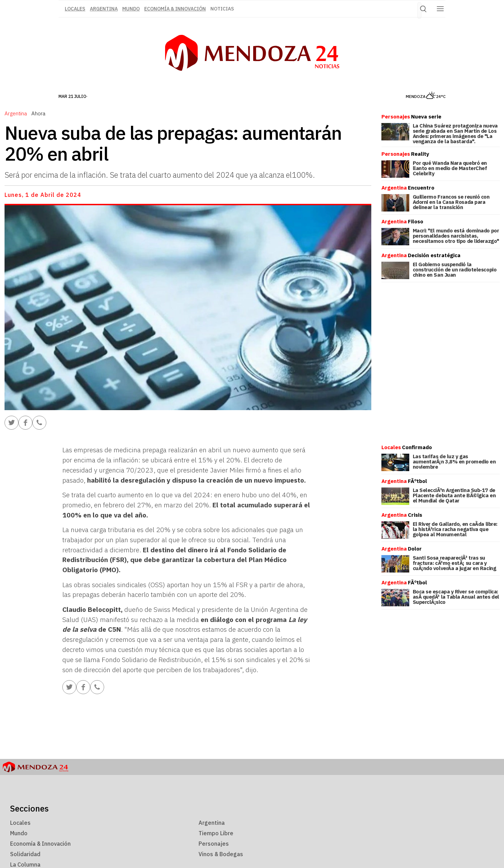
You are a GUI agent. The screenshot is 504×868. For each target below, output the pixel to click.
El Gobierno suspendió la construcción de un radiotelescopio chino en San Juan (455, 270)
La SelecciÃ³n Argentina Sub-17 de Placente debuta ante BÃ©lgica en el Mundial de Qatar (454, 495)
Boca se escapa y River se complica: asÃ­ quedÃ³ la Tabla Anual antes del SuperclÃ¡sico (456, 597)
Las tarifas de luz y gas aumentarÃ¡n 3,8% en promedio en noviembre (454, 462)
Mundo (131, 9)
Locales (20, 823)
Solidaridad (25, 854)
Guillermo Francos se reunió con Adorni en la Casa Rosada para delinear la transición (451, 202)
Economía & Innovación (175, 9)
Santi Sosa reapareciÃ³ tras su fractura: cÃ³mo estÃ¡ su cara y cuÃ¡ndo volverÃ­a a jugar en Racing (455, 563)
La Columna (25, 865)
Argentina (104, 9)
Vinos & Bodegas (221, 854)
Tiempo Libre (216, 833)
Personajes (214, 844)
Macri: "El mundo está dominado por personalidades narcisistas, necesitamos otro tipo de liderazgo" (456, 236)
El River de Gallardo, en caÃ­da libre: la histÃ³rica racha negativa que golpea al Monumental (455, 529)
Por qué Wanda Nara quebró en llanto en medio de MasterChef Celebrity (450, 168)
